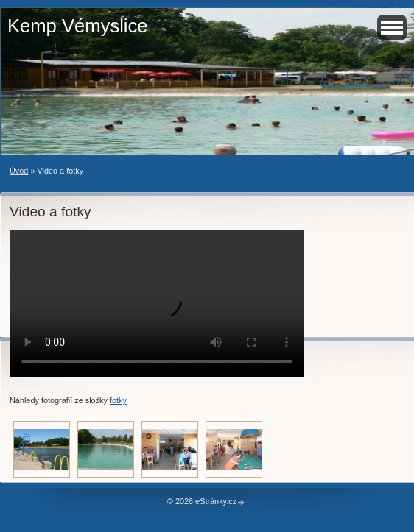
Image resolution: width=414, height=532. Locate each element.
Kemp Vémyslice (78, 26)
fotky (118, 400)
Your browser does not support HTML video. (157, 304)
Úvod (19, 171)
